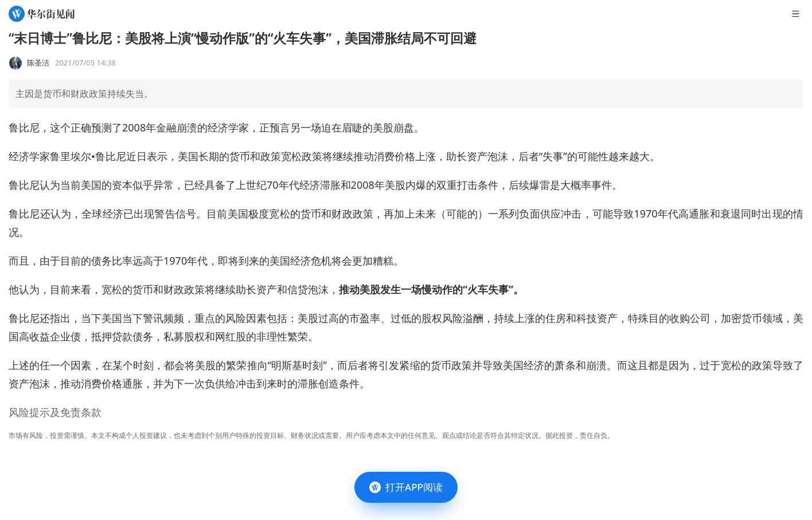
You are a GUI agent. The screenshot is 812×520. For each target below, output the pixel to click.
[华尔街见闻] (42, 14)
